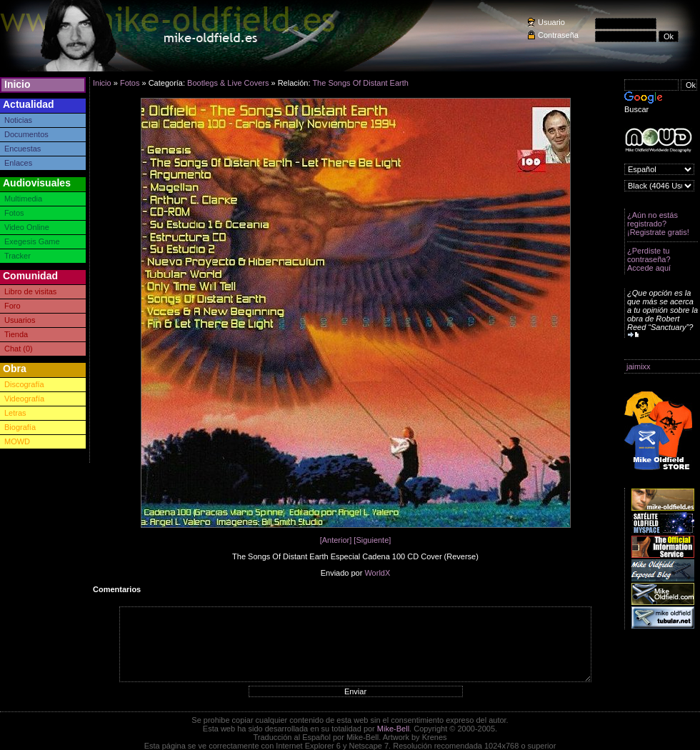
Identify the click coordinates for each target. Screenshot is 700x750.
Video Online (27, 227)
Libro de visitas (30, 291)
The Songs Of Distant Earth (360, 83)
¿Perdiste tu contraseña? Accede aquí (649, 259)
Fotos (14, 213)
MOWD (17, 441)
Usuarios (20, 320)
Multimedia (23, 199)
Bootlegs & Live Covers (228, 83)
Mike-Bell (393, 729)
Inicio (17, 84)
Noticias (18, 120)
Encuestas (22, 149)
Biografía (20, 427)
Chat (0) (19, 349)
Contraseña (558, 35)
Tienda (16, 334)
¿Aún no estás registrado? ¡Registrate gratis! (658, 224)
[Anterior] (336, 540)
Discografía (24, 384)
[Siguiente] (372, 540)
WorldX (377, 573)
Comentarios (117, 589)
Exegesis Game (32, 241)
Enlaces (18, 163)
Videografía (24, 399)
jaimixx (639, 366)
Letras (15, 413)
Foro (12, 306)
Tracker (17, 256)
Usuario (551, 22)
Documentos (26, 134)
